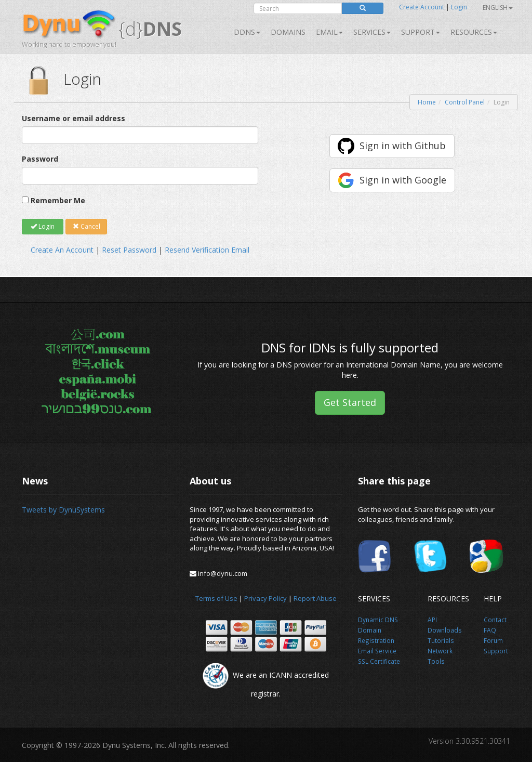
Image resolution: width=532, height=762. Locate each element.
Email (329, 32)
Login (459, 7)
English (498, 8)
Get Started (350, 402)
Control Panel (465, 102)
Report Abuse (315, 598)
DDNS (247, 32)
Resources (474, 32)
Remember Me (58, 200)
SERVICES (372, 32)
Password (40, 159)
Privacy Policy (265, 598)
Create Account (422, 7)
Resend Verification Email (207, 250)
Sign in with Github (403, 146)
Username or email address (74, 118)
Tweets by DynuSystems (63, 510)
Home (427, 102)
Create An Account (62, 250)
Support (421, 32)
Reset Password (129, 250)
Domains (288, 32)
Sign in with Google (403, 180)
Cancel (87, 226)
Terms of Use (216, 598)
